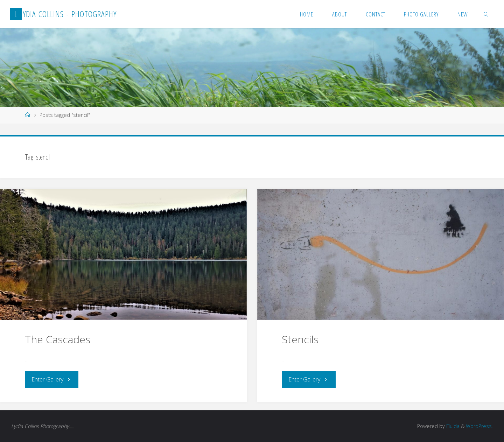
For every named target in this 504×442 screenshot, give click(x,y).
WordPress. (479, 426)
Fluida (452, 426)
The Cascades (58, 339)
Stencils (300, 339)
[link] (486, 14)
